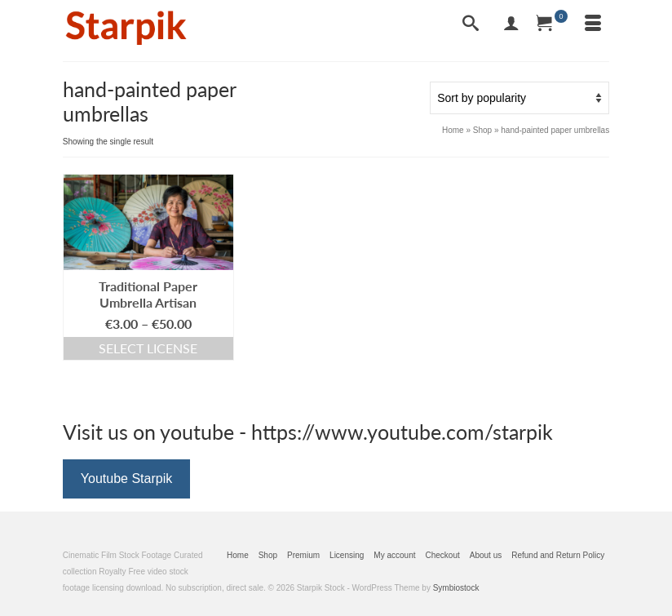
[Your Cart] (552, 24)
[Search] (471, 24)
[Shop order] (519, 98)
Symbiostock (456, 588)
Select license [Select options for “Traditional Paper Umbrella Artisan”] (148, 348)
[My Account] (511, 24)
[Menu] (593, 24)
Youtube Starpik (126, 479)
